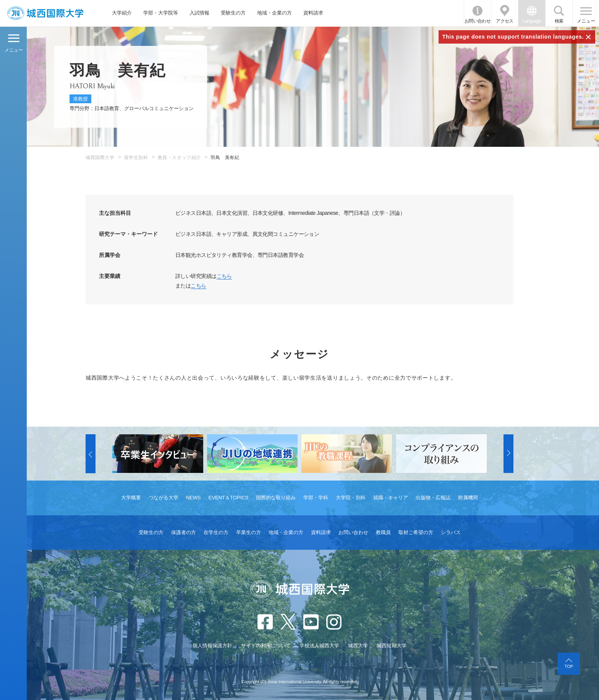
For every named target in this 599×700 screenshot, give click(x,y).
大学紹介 (122, 13)
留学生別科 (136, 158)
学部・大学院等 (161, 13)
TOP (569, 666)
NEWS (193, 498)
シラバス (451, 532)
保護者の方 (184, 532)
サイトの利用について (266, 646)
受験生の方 (233, 13)
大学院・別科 (351, 498)
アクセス (505, 21)
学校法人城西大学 (319, 646)
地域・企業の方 (274, 13)
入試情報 (199, 13)
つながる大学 (164, 498)
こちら (224, 276)
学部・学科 (316, 498)
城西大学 (358, 646)
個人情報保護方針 (212, 646)
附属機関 (468, 498)
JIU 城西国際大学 (45, 13)
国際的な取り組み (276, 498)
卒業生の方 (249, 532)
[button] (91, 454)
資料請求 (313, 13)
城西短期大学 (392, 646)
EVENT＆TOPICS (229, 498)
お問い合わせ (478, 21)
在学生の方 (216, 532)
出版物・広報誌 (433, 498)
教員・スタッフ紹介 (179, 158)
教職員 (383, 532)
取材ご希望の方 (416, 532)
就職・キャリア (391, 498)
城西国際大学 (100, 158)
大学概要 (131, 498)
